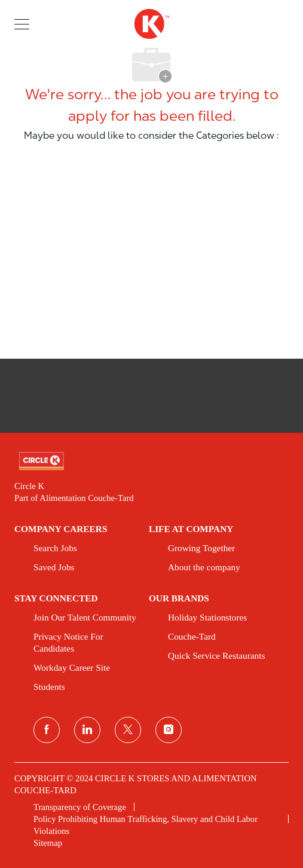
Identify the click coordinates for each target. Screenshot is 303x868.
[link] (151, 461)
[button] (22, 24)
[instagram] (169, 730)
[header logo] (151, 24)
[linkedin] (87, 730)
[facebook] (47, 730)
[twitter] (128, 730)
